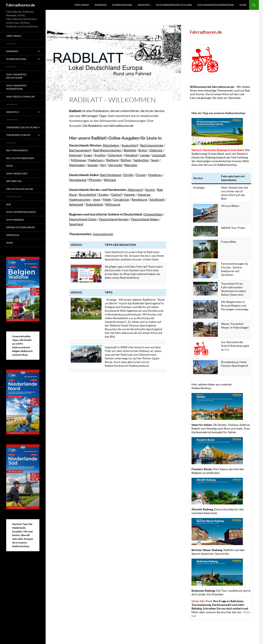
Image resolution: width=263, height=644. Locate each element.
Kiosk (9, 166)
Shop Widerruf (15, 220)
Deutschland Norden (114, 219)
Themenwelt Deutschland (22, 127)
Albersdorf (135, 190)
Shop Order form (17, 174)
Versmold (115, 165)
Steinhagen (77, 165)
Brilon (143, 150)
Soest (155, 160)
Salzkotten (141, 160)
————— (11, 143)
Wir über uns (14, 181)
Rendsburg (139, 199)
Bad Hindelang (111, 175)
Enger (88, 155)
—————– (11, 44)
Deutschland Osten (83, 219)
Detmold (75, 155)
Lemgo (145, 155)
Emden (104, 194)
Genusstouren (103, 234)
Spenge (92, 165)
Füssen (141, 175)
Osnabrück (121, 199)
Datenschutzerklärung (21, 227)
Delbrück (156, 150)
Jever (97, 199)
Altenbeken (111, 145)
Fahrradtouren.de (21, 5)
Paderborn (96, 160)
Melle (107, 199)
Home (243, 5)
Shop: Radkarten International (16, 87)
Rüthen (126, 160)
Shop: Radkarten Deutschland (16, 76)
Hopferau (155, 175)
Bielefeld (130, 150)
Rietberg (112, 160)
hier (227, 349)
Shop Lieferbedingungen (21, 212)
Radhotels (144, 5)
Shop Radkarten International (216, 5)
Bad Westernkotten (107, 150)
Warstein (131, 165)
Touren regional (122, 5)
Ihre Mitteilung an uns (20, 189)
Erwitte (100, 155)
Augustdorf (130, 145)
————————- (14, 197)
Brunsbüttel (88, 194)
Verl (103, 165)
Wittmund (113, 204)
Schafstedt (157, 199)
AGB (8, 204)
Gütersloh (115, 155)
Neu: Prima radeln (17, 150)
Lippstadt (159, 155)
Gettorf (116, 194)
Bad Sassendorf (80, 150)
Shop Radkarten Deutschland (174, 5)
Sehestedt (76, 204)
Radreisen (101, 5)
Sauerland (76, 224)
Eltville (128, 175)
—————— (12, 104)
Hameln (130, 194)
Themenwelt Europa (18, 135)
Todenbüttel (94, 204)
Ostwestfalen (153, 214)
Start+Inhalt (82, 5)
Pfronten (95, 180)
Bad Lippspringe (152, 145)
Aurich (150, 190)
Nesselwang (78, 180)
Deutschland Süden (145, 219)
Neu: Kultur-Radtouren (20, 158)
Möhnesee (78, 160)
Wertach (110, 180)
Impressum (13, 235)
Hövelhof (131, 155)
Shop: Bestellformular (20, 97)
